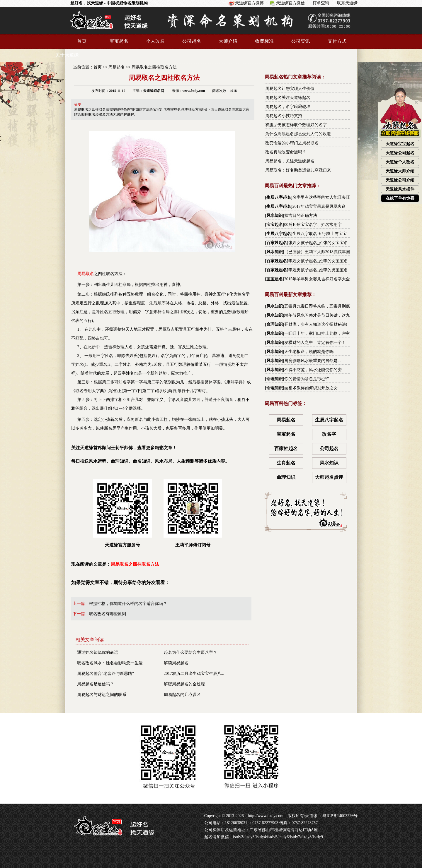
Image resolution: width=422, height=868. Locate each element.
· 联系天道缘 (346, 3)
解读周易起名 (176, 663)
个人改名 (155, 41)
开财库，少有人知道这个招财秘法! (316, 324)
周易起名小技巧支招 (284, 116)
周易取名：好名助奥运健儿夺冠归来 (298, 170)
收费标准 (264, 41)
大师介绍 (228, 41)
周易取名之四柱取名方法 (154, 67)
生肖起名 (286, 463)
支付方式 (337, 41)
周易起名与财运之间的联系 (102, 695)
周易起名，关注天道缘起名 (290, 161)
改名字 (329, 434)
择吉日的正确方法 (301, 216)
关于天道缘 (67, 55)
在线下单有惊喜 (400, 198)
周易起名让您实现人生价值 (290, 89)
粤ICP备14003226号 (340, 816)
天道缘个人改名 (400, 162)
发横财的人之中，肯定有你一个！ (315, 343)
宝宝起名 (119, 41)
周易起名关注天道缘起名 (288, 98)
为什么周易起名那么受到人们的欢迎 (298, 134)
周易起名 (117, 67)
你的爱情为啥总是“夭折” (307, 379)
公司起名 (192, 41)
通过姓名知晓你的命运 (98, 652)
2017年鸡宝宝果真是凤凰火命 (319, 206)
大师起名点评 (329, 477)
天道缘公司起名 (400, 153)
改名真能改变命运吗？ (286, 152)
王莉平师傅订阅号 (193, 513)
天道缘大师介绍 (400, 171)
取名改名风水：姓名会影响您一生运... (112, 663)
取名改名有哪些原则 (108, 614)
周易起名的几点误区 (182, 695)
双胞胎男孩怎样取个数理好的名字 (296, 125)
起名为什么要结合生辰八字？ (190, 652)
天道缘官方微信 (290, 3)
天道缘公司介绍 (400, 180)
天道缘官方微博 (249, 3)
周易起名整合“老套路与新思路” (105, 674)
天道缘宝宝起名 (400, 144)
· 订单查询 (320, 3)
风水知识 (275, 216)
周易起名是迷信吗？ (96, 684)
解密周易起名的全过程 (184, 684)
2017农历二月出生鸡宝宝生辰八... (194, 674)
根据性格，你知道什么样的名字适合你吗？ (128, 604)
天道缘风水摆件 (400, 189)
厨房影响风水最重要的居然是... (313, 361)
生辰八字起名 (279, 197)
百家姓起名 (277, 243)
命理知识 (275, 324)
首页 (82, 41)
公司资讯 (301, 41)
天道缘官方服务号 (122, 513)
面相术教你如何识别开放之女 (311, 388)
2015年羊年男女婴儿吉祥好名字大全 (317, 279)
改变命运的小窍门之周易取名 (292, 143)
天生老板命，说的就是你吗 (309, 352)
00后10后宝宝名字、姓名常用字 (313, 225)
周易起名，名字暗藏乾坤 (288, 107)
